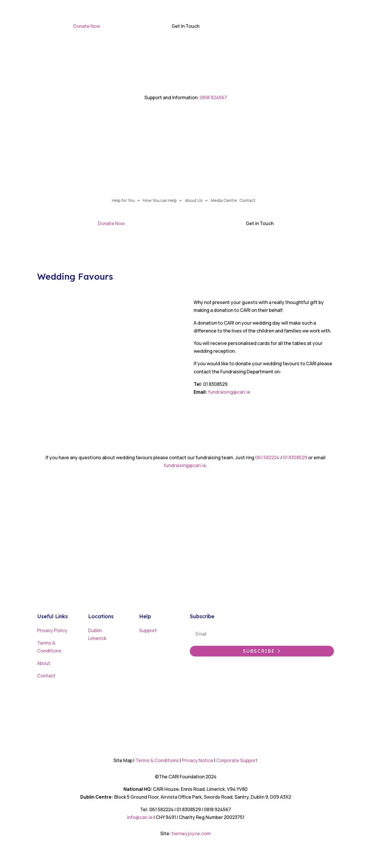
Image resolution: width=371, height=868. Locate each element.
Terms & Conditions (157, 760)
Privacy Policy (52, 630)
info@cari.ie (140, 817)
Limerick (97, 638)
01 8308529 (295, 457)
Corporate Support (237, 760)
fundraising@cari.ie (230, 392)
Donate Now (87, 26)
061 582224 (268, 457)
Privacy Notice (198, 760)
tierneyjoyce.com (191, 833)
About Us (196, 201)
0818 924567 (213, 97)
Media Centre (226, 201)
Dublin (95, 630)
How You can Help (162, 201)
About (44, 663)
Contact (249, 201)
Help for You (125, 201)
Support (148, 630)
